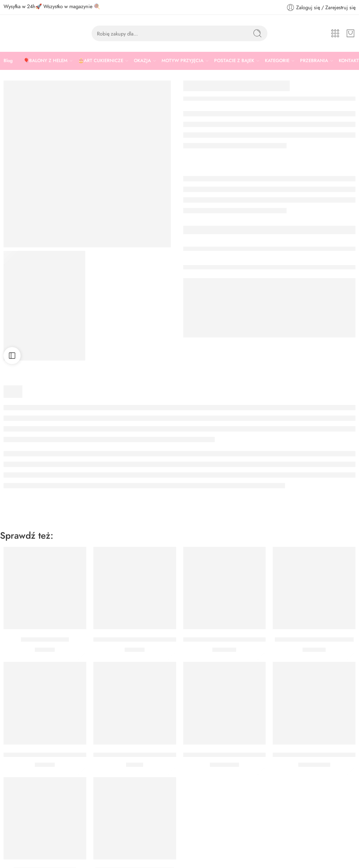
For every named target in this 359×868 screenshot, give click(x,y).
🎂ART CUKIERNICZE (101, 61)
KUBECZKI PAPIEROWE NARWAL (138, 755)
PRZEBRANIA (314, 61)
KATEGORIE (277, 61)
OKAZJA (142, 61)
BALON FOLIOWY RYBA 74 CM (315, 755)
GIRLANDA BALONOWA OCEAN (227, 639)
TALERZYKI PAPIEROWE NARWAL (49, 755)
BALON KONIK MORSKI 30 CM (225, 755)
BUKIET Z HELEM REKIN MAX (314, 639)
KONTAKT (349, 61)
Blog (8, 61)
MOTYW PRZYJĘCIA (183, 61)
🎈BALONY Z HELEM (45, 61)
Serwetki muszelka (45, 639)
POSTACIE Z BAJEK (234, 61)
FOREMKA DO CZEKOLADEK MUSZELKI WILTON (159, 639)
